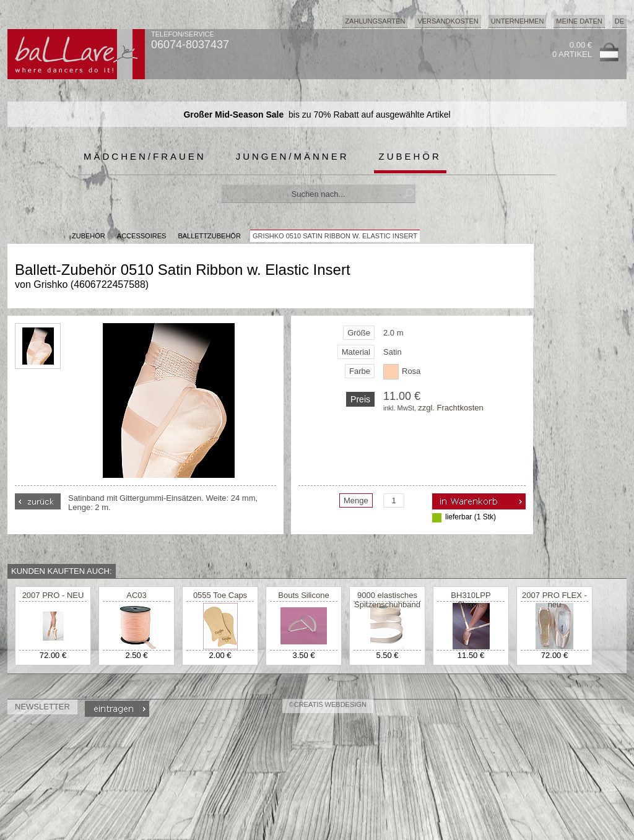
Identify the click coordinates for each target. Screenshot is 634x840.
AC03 (137, 595)
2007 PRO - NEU (53, 595)
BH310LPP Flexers (471, 600)
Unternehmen (518, 21)
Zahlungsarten (375, 21)
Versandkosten (448, 21)
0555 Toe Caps (220, 595)
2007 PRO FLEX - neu (554, 600)
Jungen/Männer (293, 156)
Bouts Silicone (303, 595)
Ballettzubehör (209, 236)
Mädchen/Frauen (145, 156)
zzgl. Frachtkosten (451, 408)
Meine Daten (579, 21)
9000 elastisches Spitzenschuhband (387, 600)
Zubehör (410, 156)
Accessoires (141, 236)
